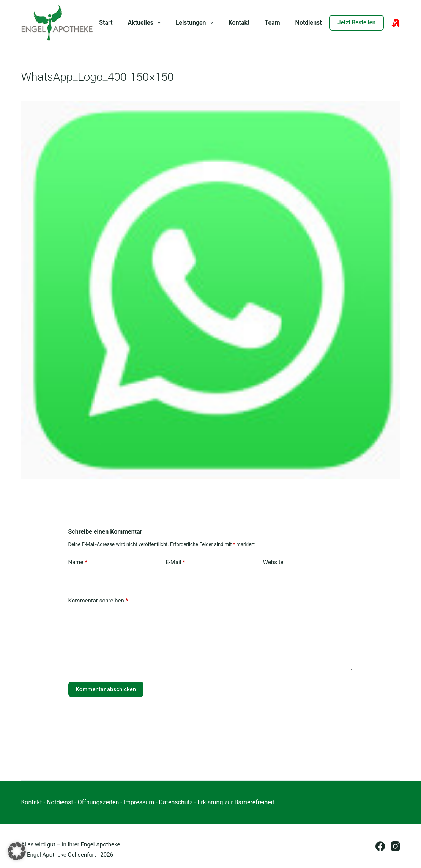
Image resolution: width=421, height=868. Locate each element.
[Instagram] (395, 846)
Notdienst (309, 23)
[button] (17, 851)
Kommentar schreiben (98, 601)
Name (78, 562)
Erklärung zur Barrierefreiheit (236, 802)
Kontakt (239, 23)
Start (106, 23)
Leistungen (196, 23)
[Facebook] (380, 846)
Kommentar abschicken (106, 689)
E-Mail (175, 562)
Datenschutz (176, 802)
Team (272, 23)
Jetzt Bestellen (356, 22)
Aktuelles (146, 23)
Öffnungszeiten (99, 802)
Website (273, 562)
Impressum (139, 802)
